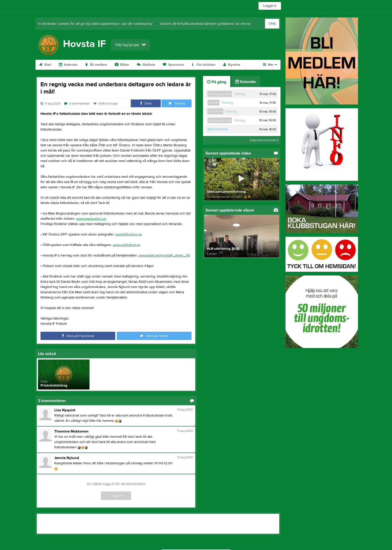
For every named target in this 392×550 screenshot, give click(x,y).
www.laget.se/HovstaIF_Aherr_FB (164, 255)
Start (45, 65)
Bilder (122, 65)
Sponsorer (173, 65)
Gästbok (146, 65)
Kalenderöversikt (264, 140)
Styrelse (232, 65)
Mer (270, 65)
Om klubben (204, 65)
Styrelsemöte (218, 129)
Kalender (68, 65)
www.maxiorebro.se (91, 219)
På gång (217, 82)
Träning (239, 94)
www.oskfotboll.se (126, 245)
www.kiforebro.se (128, 234)
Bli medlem (96, 65)
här (156, 24)
